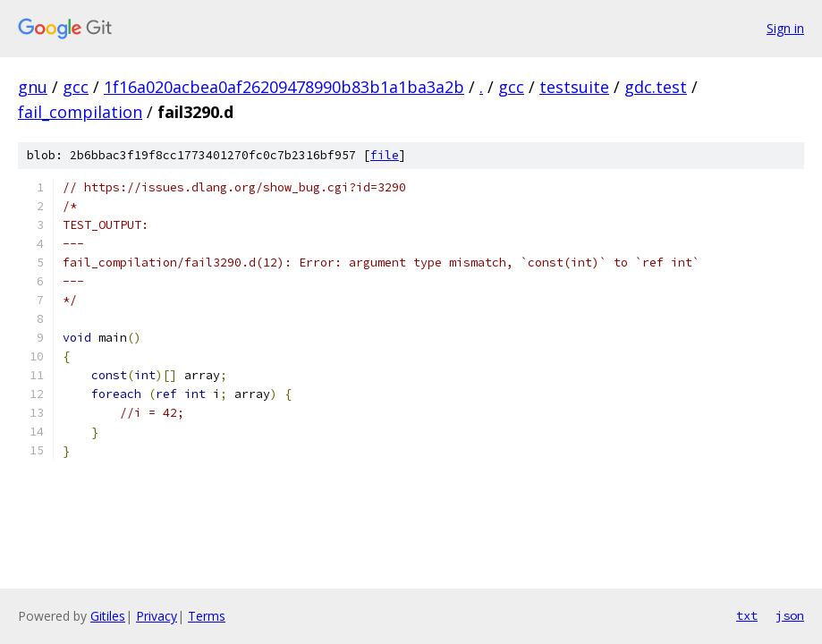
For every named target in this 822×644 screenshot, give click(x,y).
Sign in (785, 28)
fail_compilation (80, 112)
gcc (76, 87)
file (385, 155)
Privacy (157, 616)
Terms (207, 616)
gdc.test (656, 87)
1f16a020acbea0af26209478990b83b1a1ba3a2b (284, 87)
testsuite (574, 87)
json (790, 615)
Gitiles (108, 616)
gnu (33, 87)
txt (747, 615)
